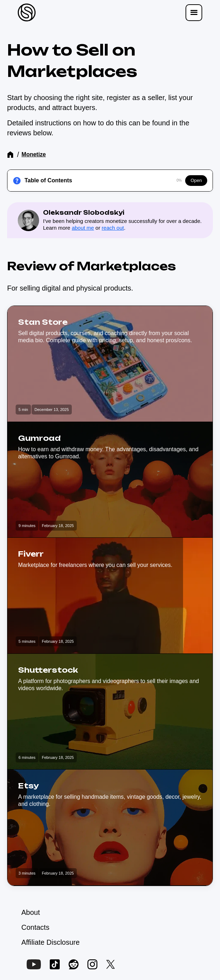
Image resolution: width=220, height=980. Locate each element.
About (31, 912)
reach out (113, 228)
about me (83, 228)
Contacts (35, 927)
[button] (194, 13)
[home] (25, 12)
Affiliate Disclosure (50, 942)
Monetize (34, 154)
